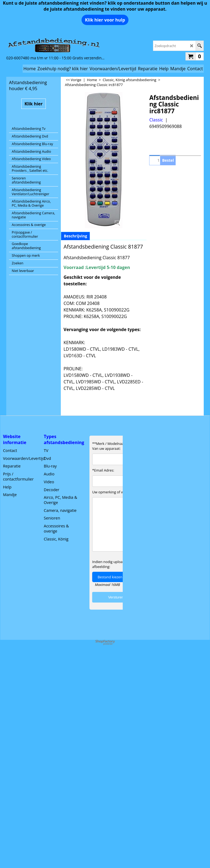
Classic (156, 120)
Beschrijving (75, 236)
